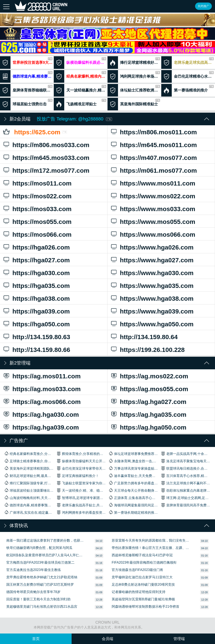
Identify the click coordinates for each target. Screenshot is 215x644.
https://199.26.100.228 (160, 349)
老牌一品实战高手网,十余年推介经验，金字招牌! (186, 453)
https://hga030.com (52, 272)
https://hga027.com (52, 260)
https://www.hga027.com (160, 260)
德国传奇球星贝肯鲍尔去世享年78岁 (33, 592)
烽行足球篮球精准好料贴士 (134, 63)
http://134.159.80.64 (160, 336)
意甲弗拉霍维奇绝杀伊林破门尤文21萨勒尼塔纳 (42, 577)
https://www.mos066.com (160, 234)
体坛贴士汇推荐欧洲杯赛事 (134, 90)
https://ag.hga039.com (52, 427)
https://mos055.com (52, 221)
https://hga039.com (52, 311)
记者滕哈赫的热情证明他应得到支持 (139, 592)
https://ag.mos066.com (52, 401)
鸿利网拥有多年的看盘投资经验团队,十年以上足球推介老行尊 (81, 512)
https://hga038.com (52, 298)
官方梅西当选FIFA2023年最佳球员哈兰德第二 (40, 562)
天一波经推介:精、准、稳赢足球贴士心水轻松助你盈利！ (81, 490)
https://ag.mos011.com (52, 376)
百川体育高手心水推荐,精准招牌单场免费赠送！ (186, 475)
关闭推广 (203, 6)
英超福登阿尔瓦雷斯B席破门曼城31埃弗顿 (143, 599)
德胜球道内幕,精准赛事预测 (27, 76)
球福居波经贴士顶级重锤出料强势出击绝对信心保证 (29, 490)
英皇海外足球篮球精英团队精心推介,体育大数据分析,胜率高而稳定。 (29, 468)
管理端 (179, 639)
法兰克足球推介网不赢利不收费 (186, 483)
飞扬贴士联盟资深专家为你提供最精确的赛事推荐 (81, 483)
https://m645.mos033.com (52, 157)
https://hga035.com (52, 285)
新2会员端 (20, 119)
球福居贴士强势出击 (26, 104)
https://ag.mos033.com (52, 388)
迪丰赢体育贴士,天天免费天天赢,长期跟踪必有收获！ (134, 475)
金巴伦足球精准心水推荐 (188, 76)
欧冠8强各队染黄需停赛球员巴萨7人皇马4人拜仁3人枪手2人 (45, 555)
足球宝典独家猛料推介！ (78, 475)
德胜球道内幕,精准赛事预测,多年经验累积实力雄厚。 (29, 505)
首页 (36, 639)
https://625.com (52, 132)
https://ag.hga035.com (160, 414)
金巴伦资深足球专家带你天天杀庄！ (81, 468)
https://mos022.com (52, 196)
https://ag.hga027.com (160, 401)
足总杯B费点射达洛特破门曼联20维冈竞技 (143, 585)
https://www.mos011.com (160, 183)
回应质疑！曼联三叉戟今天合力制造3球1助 (38, 599)
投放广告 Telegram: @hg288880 (74, 119)
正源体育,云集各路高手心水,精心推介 (134, 498)
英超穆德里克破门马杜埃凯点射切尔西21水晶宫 (42, 607)
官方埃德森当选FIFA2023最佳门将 (137, 570)
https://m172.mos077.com (52, 170)
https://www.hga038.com (160, 298)
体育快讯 (19, 526)
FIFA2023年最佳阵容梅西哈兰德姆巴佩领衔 (144, 562)
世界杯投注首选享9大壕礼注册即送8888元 (27, 63)
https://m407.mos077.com (160, 157)
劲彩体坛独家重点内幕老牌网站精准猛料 (186, 490)
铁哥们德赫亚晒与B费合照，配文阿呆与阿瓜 (39, 548)
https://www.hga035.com (160, 285)
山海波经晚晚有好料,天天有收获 (29, 498)
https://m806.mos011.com (160, 132)
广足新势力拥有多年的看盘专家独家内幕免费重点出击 (134, 483)
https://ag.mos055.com (160, 388)
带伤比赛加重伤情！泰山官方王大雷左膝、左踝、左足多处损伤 (151, 548)
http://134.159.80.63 (52, 336)
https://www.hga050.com (160, 324)
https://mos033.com (52, 208)
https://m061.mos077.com (160, 170)
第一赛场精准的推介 (187, 90)
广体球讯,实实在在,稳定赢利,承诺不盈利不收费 (29, 512)
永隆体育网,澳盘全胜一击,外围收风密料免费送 (134, 461)
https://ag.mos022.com (160, 376)
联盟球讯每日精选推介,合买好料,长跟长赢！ (186, 468)
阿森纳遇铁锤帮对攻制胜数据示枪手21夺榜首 (146, 607)
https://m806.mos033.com (52, 144)
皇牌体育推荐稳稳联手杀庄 (27, 90)
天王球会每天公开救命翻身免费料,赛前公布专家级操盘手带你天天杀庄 (134, 490)
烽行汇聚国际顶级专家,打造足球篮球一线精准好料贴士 (29, 483)
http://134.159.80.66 (52, 349)
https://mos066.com (52, 234)
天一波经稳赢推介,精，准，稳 (81, 90)
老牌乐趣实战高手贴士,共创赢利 (81, 505)
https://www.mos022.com (160, 196)
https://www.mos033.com (160, 208)
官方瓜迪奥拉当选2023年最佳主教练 (34, 570)
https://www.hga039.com (160, 311)
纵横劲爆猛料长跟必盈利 (81, 63)
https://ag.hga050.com (160, 427)
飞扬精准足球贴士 (80, 104)
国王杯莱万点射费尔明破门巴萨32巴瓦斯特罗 (40, 585)
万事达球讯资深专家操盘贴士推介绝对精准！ (134, 468)
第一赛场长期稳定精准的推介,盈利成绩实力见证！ (134, 512)
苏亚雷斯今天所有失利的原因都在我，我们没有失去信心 (151, 540)
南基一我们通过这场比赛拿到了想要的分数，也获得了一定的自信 (45, 540)
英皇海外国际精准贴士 (134, 104)
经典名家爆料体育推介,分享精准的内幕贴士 (29, 453)
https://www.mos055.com (160, 221)
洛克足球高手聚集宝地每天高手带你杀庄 (186, 461)
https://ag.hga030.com (52, 414)
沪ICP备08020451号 (165, 627)
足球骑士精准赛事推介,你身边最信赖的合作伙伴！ (29, 461)
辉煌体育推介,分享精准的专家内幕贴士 (81, 453)
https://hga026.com (52, 247)
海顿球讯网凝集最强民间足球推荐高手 (134, 505)
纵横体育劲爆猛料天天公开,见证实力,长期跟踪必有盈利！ (81, 461)
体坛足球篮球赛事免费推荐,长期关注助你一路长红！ (134, 453)
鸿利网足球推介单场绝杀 (134, 76)
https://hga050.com (52, 324)
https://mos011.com (52, 183)
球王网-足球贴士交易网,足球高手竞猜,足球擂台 (186, 498)
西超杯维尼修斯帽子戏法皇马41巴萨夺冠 (142, 555)
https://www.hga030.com (160, 272)
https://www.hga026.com (160, 247)
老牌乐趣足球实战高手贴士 (188, 63)
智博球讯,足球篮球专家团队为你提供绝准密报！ (81, 498)
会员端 (107, 639)
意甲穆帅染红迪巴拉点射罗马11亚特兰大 (142, 577)
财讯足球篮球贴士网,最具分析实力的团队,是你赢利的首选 (29, 475)
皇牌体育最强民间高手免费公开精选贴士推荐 (186, 505)
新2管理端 (20, 363)
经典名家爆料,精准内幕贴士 (81, 76)
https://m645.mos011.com (160, 144)
